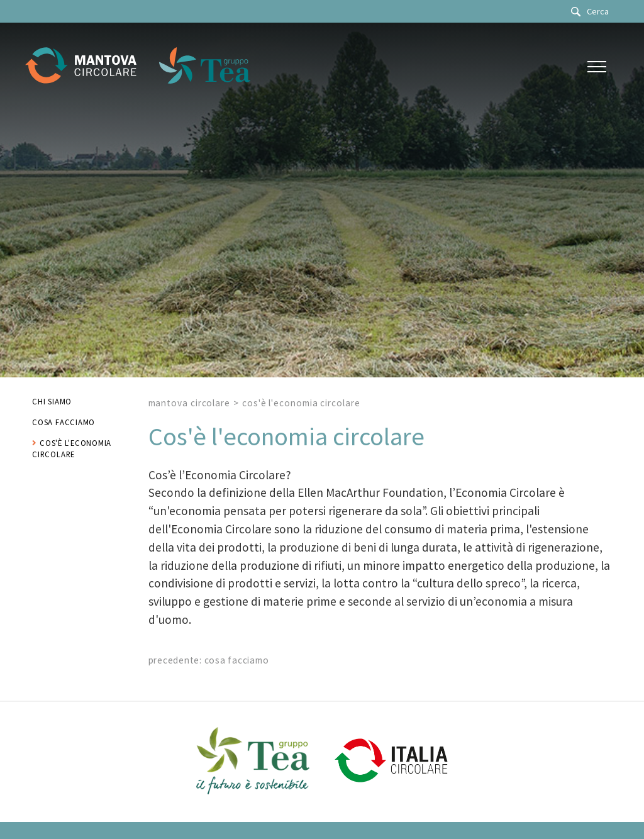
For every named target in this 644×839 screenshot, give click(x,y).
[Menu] (595, 67)
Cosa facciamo (237, 660)
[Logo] (87, 67)
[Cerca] (593, 11)
